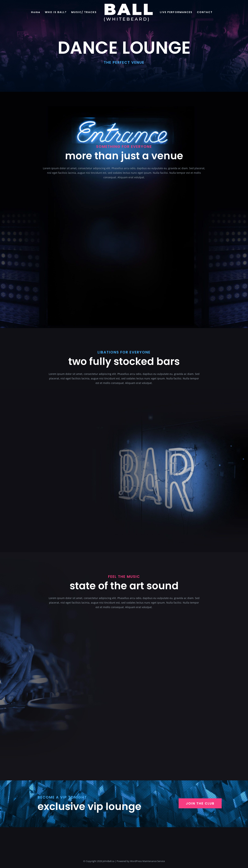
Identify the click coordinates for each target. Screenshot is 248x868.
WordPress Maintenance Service (147, 861)
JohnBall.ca (108, 861)
